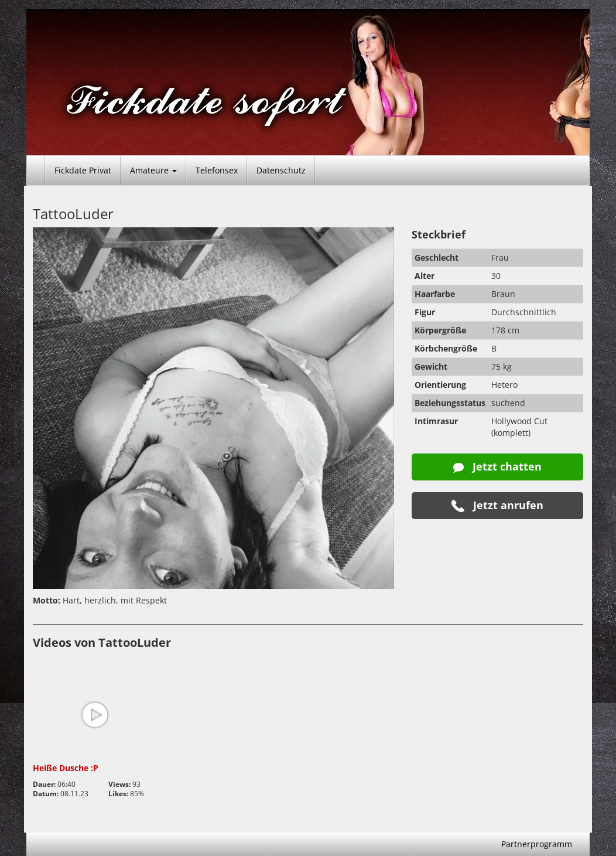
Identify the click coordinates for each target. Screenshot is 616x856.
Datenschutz (281, 170)
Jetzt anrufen (497, 505)
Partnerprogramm (537, 844)
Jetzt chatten (497, 466)
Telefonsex (217, 170)
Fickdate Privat (83, 170)
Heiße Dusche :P (66, 768)
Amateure (153, 170)
